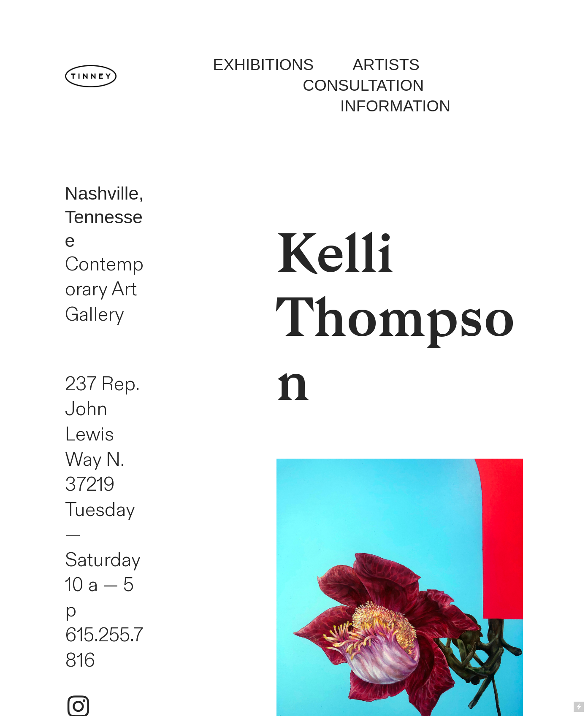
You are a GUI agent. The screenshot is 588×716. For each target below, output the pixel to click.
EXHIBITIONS (263, 65)
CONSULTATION (363, 85)
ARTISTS (367, 65)
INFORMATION (395, 106)
